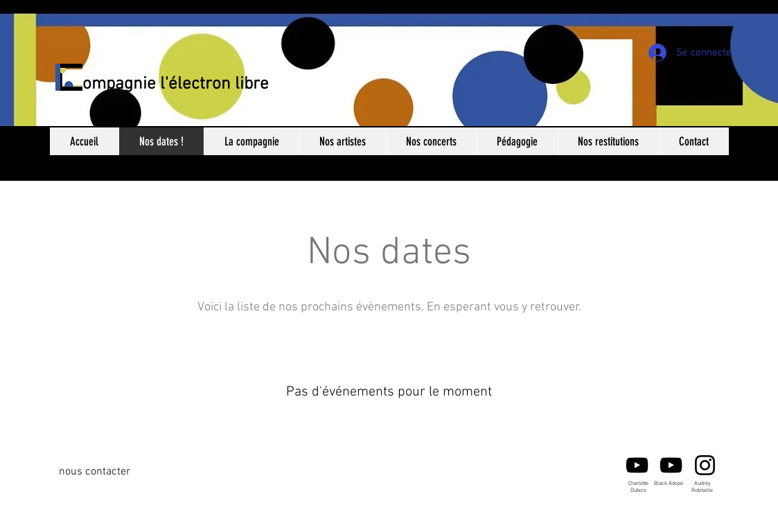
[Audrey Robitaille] (705, 465)
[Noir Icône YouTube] (637, 465)
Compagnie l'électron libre (171, 85)
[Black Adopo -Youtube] (671, 465)
